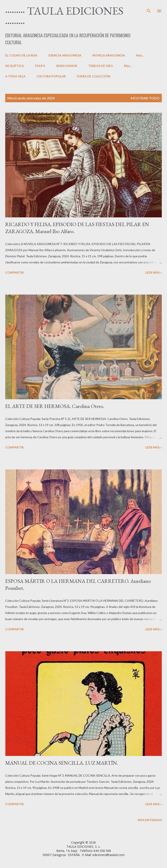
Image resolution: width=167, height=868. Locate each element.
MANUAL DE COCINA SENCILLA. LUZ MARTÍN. (62, 763)
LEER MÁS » (154, 272)
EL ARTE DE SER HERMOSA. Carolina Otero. (55, 406)
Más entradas (150, 820)
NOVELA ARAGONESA (109, 55)
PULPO (40, 66)
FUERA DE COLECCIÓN (94, 76)
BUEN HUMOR (67, 66)
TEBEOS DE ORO (101, 66)
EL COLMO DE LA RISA (21, 55)
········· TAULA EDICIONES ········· (64, 16)
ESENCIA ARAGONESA (65, 55)
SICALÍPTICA (15, 66)
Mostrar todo (145, 98)
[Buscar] (149, 8)
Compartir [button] (14, 272)
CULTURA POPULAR (51, 76)
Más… (140, 55)
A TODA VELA (15, 76)
